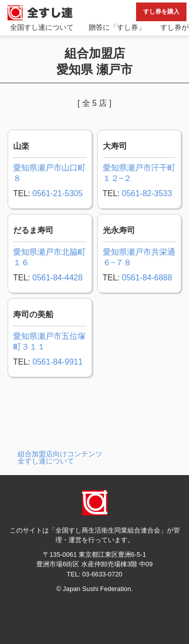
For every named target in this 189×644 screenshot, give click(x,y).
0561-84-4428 (57, 278)
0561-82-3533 (147, 193)
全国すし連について (42, 27)
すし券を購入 (161, 12)
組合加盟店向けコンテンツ (60, 454)
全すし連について (46, 461)
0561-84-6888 (147, 278)
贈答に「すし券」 (117, 27)
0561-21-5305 (57, 193)
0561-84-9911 (57, 362)
